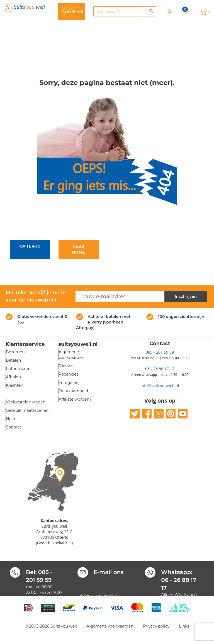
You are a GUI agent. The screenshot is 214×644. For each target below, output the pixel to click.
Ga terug (30, 246)
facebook (147, 414)
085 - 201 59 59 (160, 352)
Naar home (79, 249)
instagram (159, 414)
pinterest (171, 414)
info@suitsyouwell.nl (160, 385)
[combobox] (125, 11)
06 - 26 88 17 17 (160, 369)
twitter (135, 414)
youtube (183, 414)
